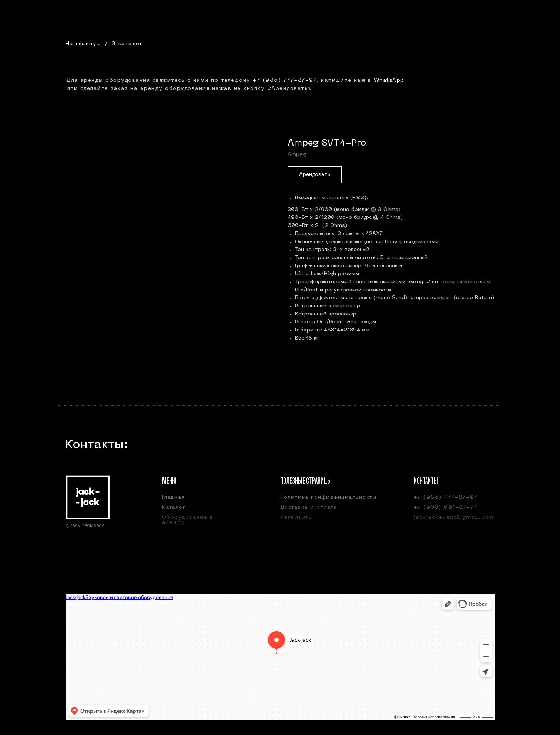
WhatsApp (389, 81)
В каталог (128, 44)
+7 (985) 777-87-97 (285, 81)
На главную (83, 44)
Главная (174, 497)
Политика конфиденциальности (328, 497)
